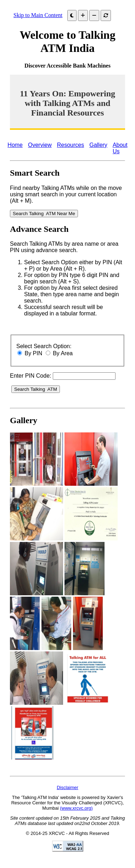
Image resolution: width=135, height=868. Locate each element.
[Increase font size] (83, 15)
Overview (40, 145)
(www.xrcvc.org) (76, 808)
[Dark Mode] (72, 15)
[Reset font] (106, 15)
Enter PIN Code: (31, 376)
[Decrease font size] (94, 15)
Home (15, 145)
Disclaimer (67, 787)
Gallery (98, 145)
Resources (71, 145)
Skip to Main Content (38, 15)
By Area (63, 353)
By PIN (33, 353)
